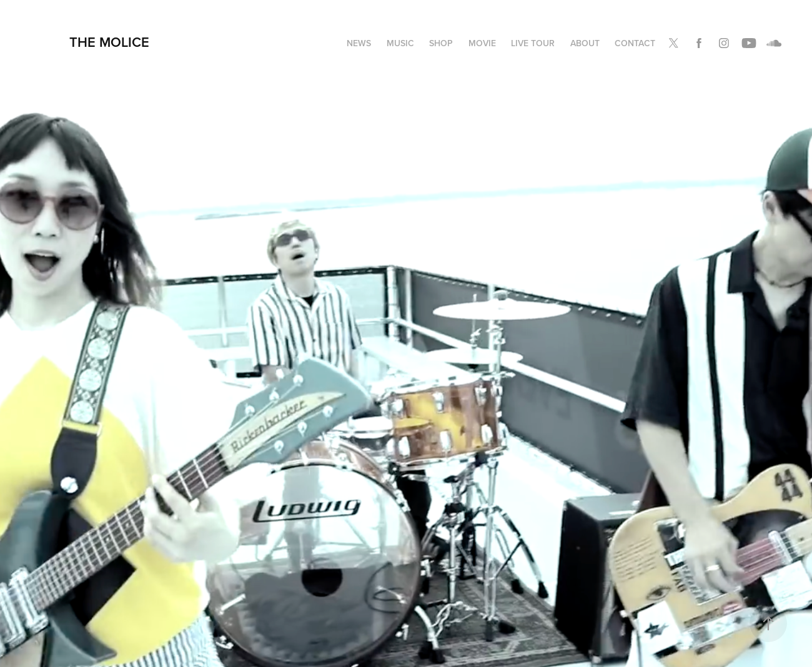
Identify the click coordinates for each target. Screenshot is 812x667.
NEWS (359, 43)
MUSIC (400, 43)
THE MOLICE (109, 42)
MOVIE (482, 43)
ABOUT (585, 43)
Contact (635, 43)
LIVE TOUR (533, 43)
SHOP (441, 43)
